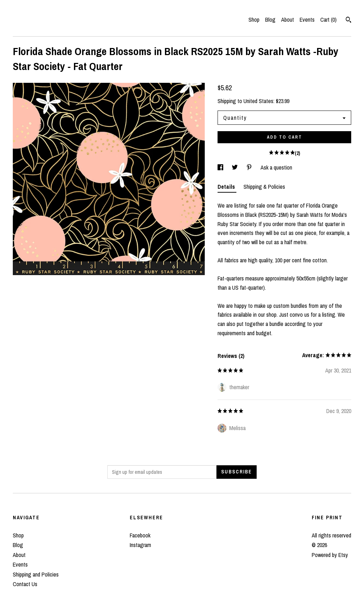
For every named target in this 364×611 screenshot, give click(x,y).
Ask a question (276, 167)
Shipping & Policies (264, 187)
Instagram (140, 545)
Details (227, 187)
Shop (254, 20)
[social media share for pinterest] (250, 167)
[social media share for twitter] (235, 167)
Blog (270, 20)
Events (307, 20)
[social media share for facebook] (221, 167)
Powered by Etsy (330, 555)
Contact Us (25, 584)
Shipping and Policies (36, 574)
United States (258, 101)
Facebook (140, 535)
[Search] (349, 21)
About (288, 20)
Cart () (328, 20)
